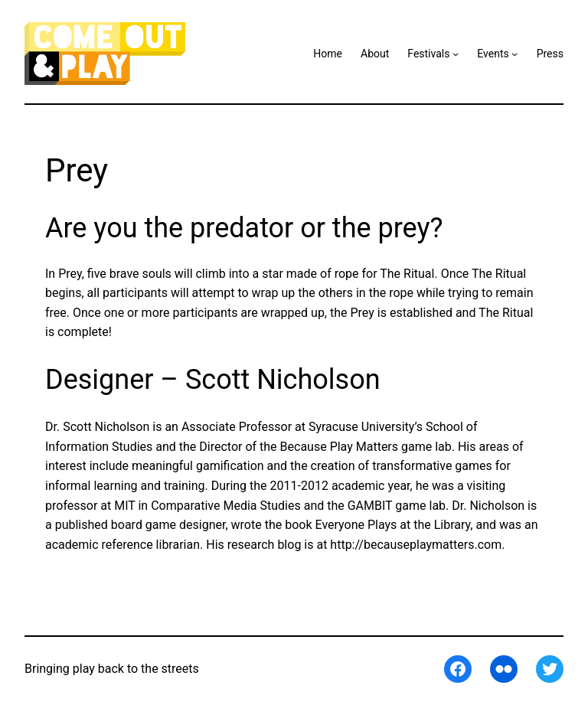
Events (493, 54)
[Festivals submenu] (456, 54)
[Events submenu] (514, 54)
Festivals (428, 54)
